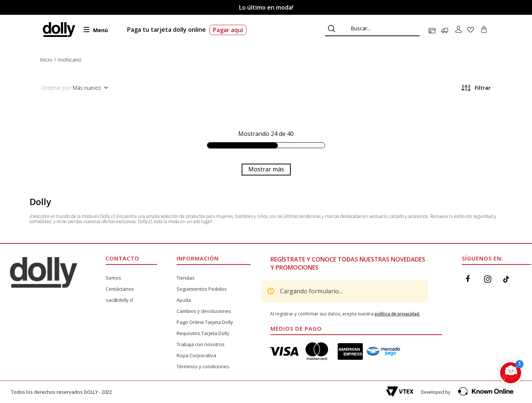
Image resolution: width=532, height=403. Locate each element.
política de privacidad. (397, 314)
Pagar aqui (228, 30)
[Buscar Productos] (332, 28)
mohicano (70, 60)
